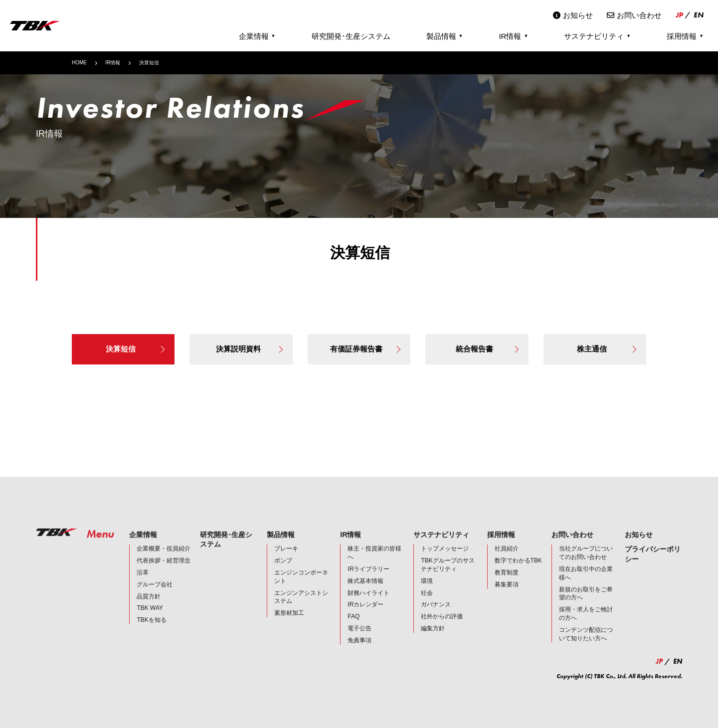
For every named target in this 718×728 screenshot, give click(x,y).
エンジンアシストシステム (301, 606)
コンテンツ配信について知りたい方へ (586, 643)
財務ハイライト (368, 602)
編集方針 (433, 638)
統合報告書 (487, 349)
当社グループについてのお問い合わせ (586, 562)
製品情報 (445, 36)
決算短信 (135, 349)
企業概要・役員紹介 (164, 558)
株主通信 (607, 349)
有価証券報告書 (365, 349)
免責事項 (359, 649)
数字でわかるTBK (518, 570)
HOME (79, 63)
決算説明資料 (249, 349)
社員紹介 (507, 558)
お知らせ (573, 15)
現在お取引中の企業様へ (586, 583)
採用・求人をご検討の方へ (586, 623)
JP (679, 15)
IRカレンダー (365, 614)
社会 (427, 602)
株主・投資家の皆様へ (374, 562)
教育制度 (507, 582)
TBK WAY (150, 617)
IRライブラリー (368, 578)
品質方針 (149, 605)
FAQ (354, 626)
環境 (427, 590)
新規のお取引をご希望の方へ (586, 603)
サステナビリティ (597, 36)
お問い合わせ (634, 15)
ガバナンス (436, 614)
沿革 (143, 582)
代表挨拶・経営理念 (164, 570)
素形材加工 (289, 622)
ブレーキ (286, 558)
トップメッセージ (445, 558)
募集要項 (507, 593)
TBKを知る (151, 629)
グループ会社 (155, 593)
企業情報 (257, 36)
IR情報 (513, 36)
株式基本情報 (365, 590)
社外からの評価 (442, 626)
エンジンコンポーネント (301, 586)
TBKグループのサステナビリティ (448, 574)
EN (699, 15)
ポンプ (283, 570)
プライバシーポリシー (653, 563)
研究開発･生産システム (351, 36)
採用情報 (685, 36)
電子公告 (359, 638)
